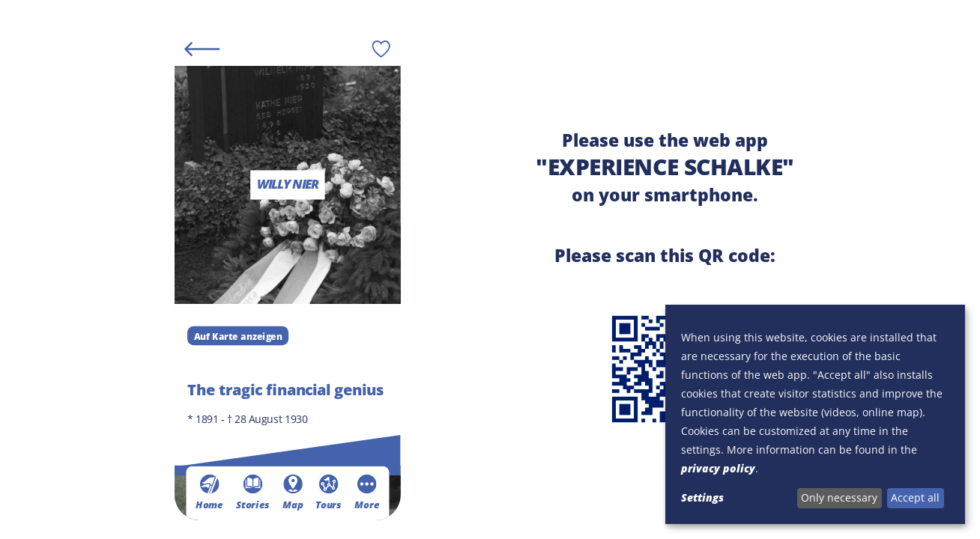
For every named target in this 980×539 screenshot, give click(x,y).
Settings (702, 497)
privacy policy (718, 468)
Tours (329, 492)
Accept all (915, 497)
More (367, 492)
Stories (253, 492)
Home (209, 492)
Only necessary (839, 497)
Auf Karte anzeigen (238, 335)
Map (293, 492)
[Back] (202, 48)
